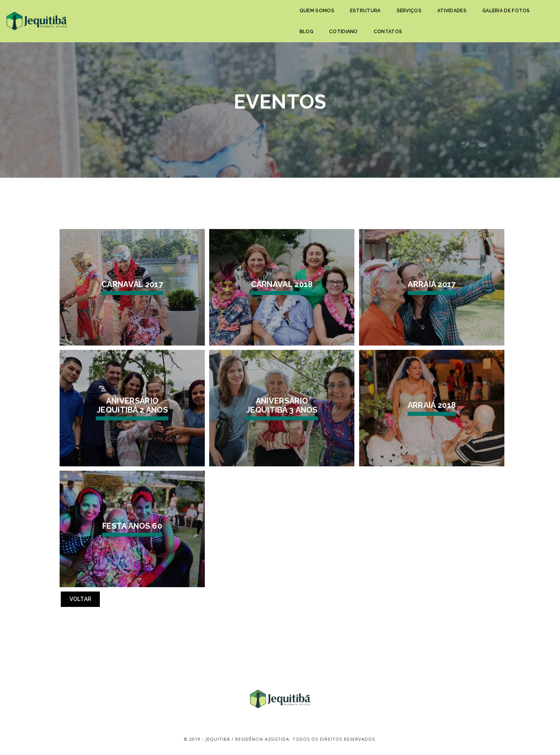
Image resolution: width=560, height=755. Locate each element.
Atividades (292, 15)
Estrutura (206, 15)
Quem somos (157, 15)
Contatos (474, 15)
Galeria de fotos (347, 15)
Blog (393, 15)
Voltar (81, 599)
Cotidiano (430, 15)
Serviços (249, 15)
